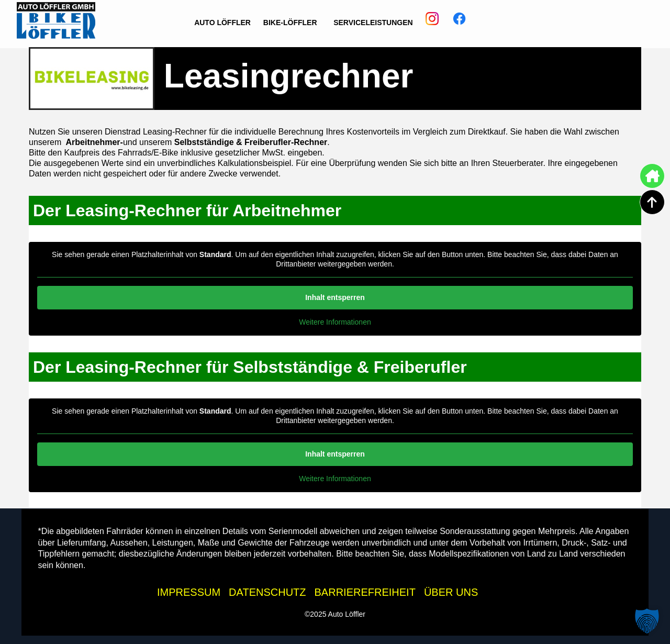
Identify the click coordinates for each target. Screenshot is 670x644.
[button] (647, 621)
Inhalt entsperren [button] (335, 297)
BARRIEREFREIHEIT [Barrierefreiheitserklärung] (365, 592)
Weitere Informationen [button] (335, 322)
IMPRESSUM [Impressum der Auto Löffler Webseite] (189, 592)
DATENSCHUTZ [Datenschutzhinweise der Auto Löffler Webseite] (267, 592)
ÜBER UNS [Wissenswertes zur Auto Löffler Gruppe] (451, 592)
